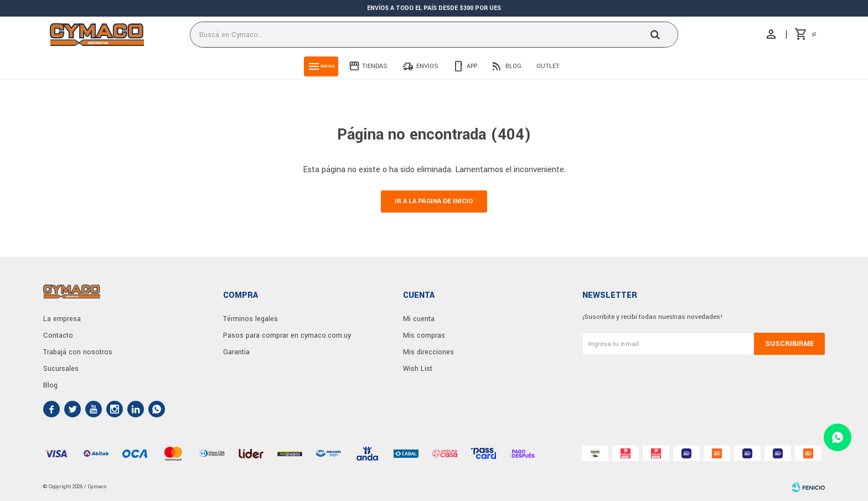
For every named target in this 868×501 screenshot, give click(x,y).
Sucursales (61, 369)
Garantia (236, 352)
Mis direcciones (428, 352)
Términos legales (250, 319)
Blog (513, 66)
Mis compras (424, 335)
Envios (427, 66)
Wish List (418, 369)
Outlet (548, 66)
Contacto (58, 335)
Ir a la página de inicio (434, 201)
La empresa (62, 319)
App (472, 66)
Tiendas (375, 66)
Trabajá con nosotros (78, 352)
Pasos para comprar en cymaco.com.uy (287, 335)
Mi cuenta (419, 319)
